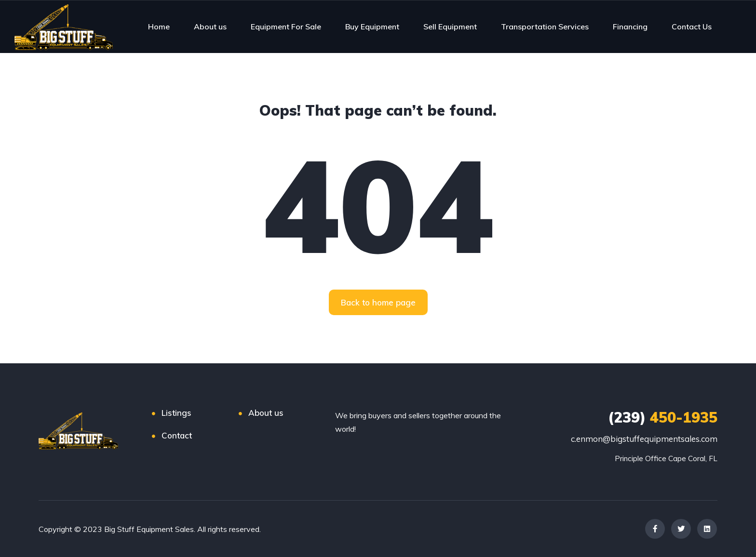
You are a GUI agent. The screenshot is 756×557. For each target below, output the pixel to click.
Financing (630, 27)
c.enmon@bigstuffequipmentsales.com (644, 439)
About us (210, 27)
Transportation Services (545, 27)
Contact (177, 435)
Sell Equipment (450, 27)
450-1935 (663, 417)
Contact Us (692, 27)
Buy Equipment (372, 27)
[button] (378, 302)
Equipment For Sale (286, 27)
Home (159, 27)
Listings (176, 413)
